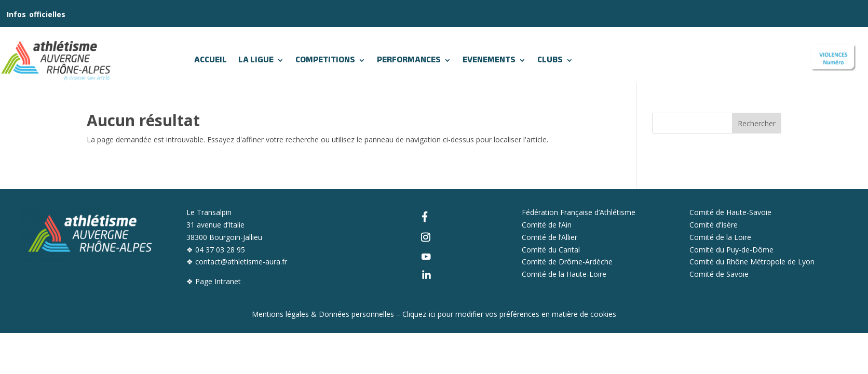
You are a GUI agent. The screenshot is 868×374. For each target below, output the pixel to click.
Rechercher (757, 123)
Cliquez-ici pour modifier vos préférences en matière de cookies (509, 314)
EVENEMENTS (489, 60)
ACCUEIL (211, 60)
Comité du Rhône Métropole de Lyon (752, 262)
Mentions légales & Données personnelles (323, 314)
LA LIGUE (256, 60)
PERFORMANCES (409, 60)
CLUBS (550, 60)
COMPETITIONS (325, 60)
